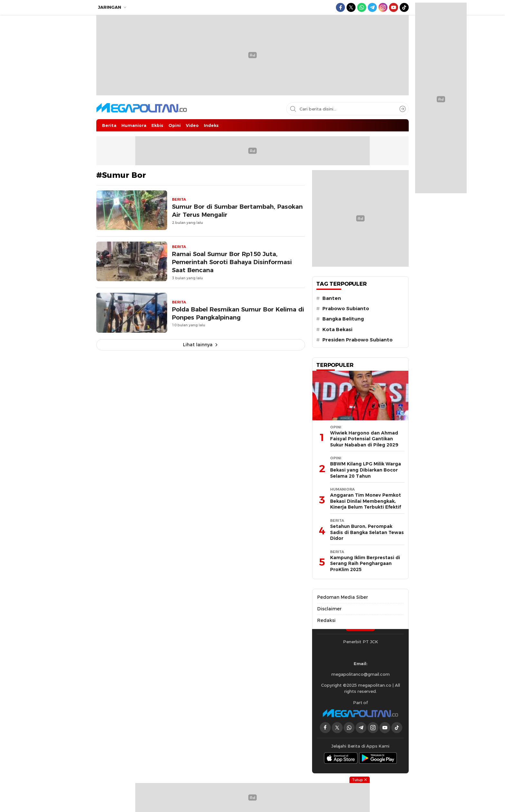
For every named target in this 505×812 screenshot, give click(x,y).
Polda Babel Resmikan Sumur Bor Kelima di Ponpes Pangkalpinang (238, 313)
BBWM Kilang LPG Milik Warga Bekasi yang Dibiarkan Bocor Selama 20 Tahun (366, 470)
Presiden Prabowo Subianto (357, 340)
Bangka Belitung (343, 319)
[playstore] (378, 758)
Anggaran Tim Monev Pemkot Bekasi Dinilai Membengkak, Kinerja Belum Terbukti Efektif (366, 501)
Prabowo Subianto (346, 309)
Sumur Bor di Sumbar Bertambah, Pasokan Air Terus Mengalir (237, 211)
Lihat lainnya (198, 345)
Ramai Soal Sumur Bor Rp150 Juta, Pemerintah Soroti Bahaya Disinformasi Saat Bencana (232, 262)
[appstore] (341, 758)
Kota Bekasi (337, 330)
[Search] (403, 109)
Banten (332, 298)
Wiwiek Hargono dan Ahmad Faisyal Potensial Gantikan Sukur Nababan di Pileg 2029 (364, 439)
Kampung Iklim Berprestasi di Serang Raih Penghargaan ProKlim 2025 (365, 564)
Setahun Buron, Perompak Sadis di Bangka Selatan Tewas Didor (367, 532)
